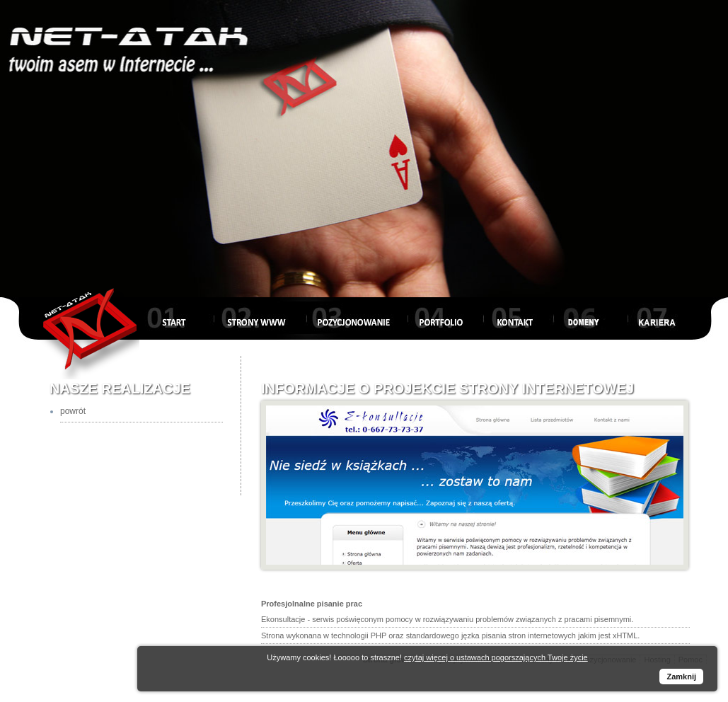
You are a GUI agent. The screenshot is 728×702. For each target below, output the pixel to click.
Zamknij (681, 677)
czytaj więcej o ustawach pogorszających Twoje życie (496, 657)
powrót (73, 411)
